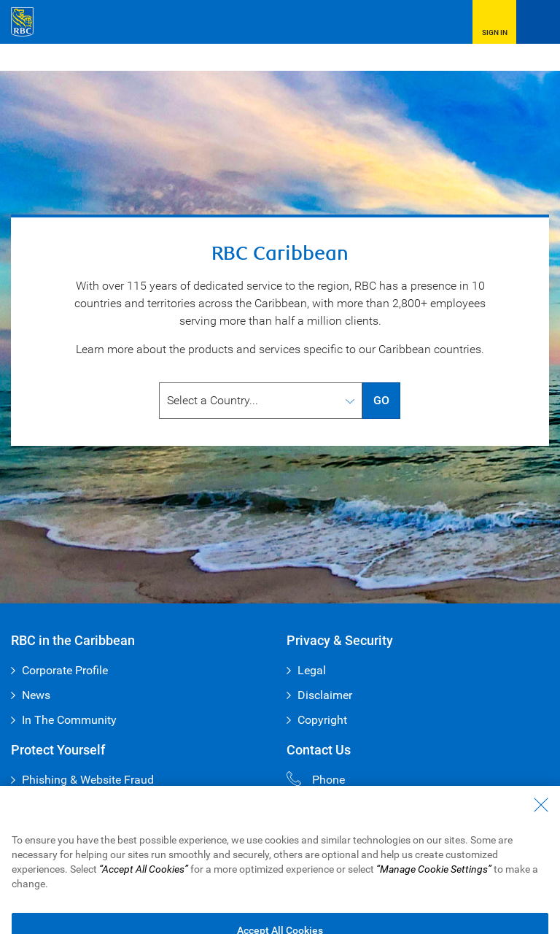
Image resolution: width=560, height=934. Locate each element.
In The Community (69, 720)
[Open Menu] (538, 22)
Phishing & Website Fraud (88, 780)
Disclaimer (325, 695)
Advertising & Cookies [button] (147, 907)
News (36, 695)
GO (381, 400)
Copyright (322, 720)
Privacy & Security (51, 907)
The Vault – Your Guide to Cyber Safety (122, 804)
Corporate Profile (65, 670)
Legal (312, 670)
